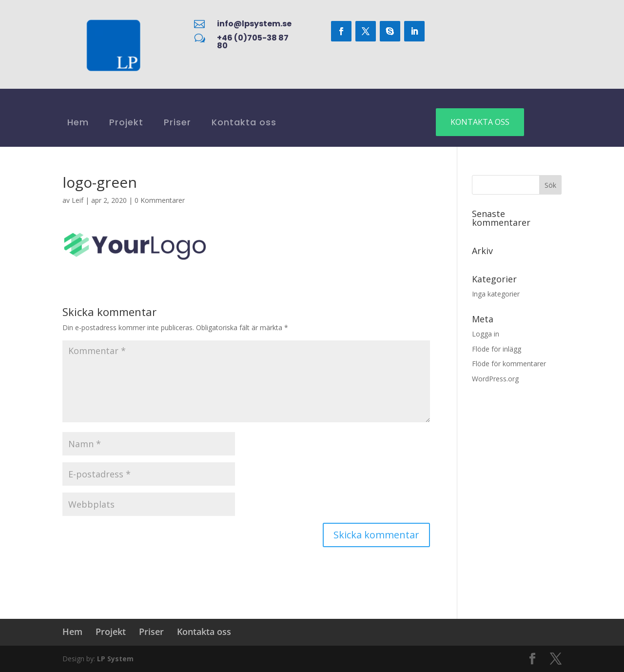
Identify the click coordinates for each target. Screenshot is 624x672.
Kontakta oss (244, 122)
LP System (115, 659)
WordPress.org (495, 379)
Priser (177, 122)
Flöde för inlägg (497, 349)
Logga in (486, 334)
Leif (78, 200)
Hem (78, 122)
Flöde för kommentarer (509, 364)
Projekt (126, 122)
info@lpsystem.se (254, 24)
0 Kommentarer (160, 200)
